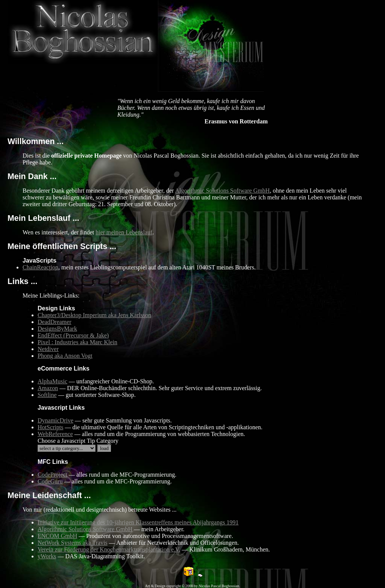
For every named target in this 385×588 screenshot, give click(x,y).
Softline (47, 395)
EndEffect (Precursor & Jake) (73, 335)
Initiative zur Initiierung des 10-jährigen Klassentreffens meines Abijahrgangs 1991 (138, 522)
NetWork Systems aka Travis (73, 543)
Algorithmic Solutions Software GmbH (222, 191)
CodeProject (52, 475)
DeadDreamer (55, 322)
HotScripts (50, 427)
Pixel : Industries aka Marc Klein (77, 342)
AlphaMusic (52, 381)
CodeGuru (50, 481)
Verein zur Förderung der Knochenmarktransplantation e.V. (109, 549)
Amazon (48, 388)
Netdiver (48, 349)
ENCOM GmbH (57, 536)
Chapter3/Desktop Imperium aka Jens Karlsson (94, 315)
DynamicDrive (55, 420)
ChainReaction (40, 267)
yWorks (47, 556)
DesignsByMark (57, 329)
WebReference (55, 434)
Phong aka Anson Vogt (65, 356)
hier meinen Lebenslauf (124, 232)
